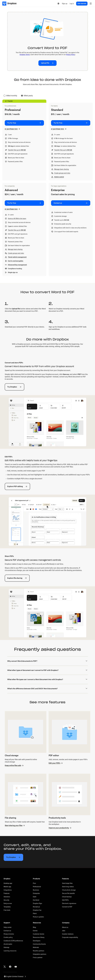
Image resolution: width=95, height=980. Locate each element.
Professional (37, 887)
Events (35, 931)
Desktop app (8, 883)
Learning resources (10, 951)
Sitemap (6, 947)
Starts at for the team (17, 219)
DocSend (36, 900)
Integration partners (40, 954)
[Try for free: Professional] (24, 123)
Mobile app (7, 887)
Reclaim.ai (36, 907)
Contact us (7, 931)
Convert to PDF (67, 907)
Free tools (7, 910)
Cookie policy (8, 937)
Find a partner (38, 957)
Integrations (8, 890)
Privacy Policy (71, 55)
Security (6, 900)
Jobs (64, 931)
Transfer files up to (17, 150)
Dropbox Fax (37, 910)
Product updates (38, 917)
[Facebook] (10, 967)
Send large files (67, 883)
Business (36, 890)
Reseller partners (39, 951)
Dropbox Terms (25, 55)
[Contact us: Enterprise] (71, 203)
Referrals (36, 947)
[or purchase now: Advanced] (13, 209)
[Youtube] (16, 967)
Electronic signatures (69, 903)
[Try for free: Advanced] (24, 203)
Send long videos (68, 887)
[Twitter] (5, 967)
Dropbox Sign (37, 903)
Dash (35, 897)
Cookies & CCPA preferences (13, 941)
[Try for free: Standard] (71, 123)
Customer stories (39, 934)
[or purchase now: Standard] (59, 129)
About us (65, 927)
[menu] (91, 4)
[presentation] (47, 41)
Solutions (7, 897)
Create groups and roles (62, 173)
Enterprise (36, 893)
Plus (34, 883)
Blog (34, 927)
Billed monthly (10, 96)
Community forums (39, 944)
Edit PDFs (65, 900)
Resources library (39, 937)
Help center (8, 927)
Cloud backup (67, 897)
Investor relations (68, 934)
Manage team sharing (61, 169)
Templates (7, 907)
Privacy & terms (9, 934)
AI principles (8, 944)
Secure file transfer (68, 893)
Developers (37, 941)
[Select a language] (58, 4)
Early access (8, 903)
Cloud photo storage (69, 890)
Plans (35, 913)
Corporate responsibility (70, 937)
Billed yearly (27, 96)
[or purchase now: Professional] (13, 129)
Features (7, 893)
